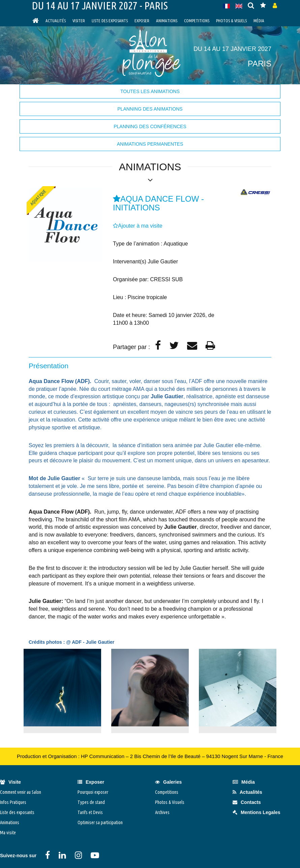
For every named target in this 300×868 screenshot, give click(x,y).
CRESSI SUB (166, 279)
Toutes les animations (150, 91)
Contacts (247, 802)
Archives (162, 812)
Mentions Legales (256, 812)
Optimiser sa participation (100, 822)
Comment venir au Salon (21, 792)
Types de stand (91, 802)
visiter (79, 21)
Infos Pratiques (13, 802)
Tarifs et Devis (90, 812)
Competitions (197, 21)
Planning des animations (150, 109)
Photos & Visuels (231, 21)
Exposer (142, 21)
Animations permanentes (150, 144)
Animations (167, 21)
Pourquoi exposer (93, 792)
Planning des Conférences (150, 126)
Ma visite (8, 833)
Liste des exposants (110, 21)
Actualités (56, 21)
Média (259, 21)
